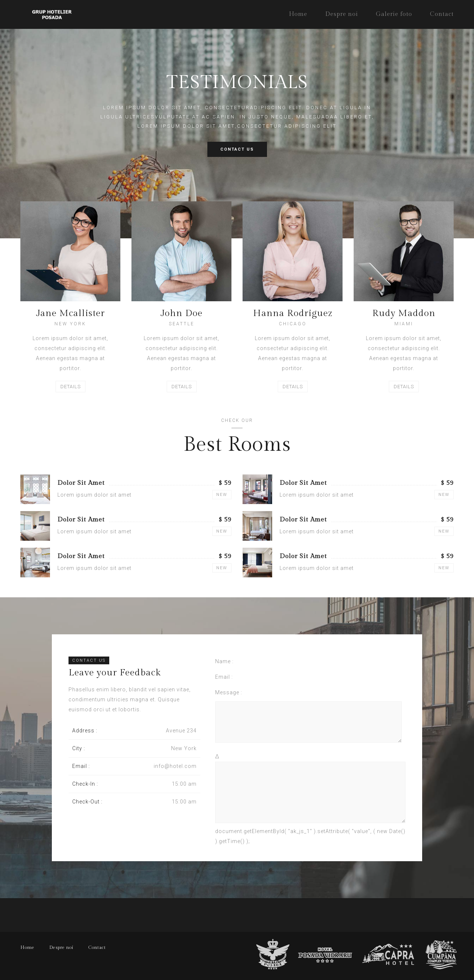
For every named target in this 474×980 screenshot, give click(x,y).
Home (298, 14)
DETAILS (71, 387)
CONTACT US (237, 149)
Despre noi (342, 14)
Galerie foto (394, 14)
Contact (442, 14)
